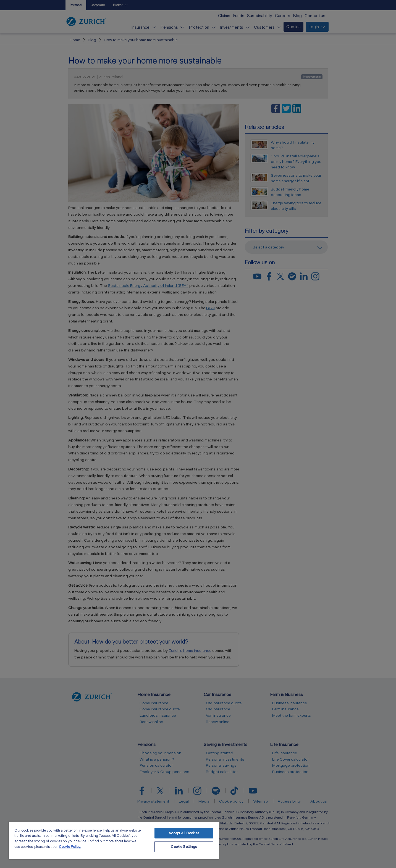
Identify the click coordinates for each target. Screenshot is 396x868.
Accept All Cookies (184, 833)
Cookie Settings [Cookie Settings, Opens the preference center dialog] (184, 847)
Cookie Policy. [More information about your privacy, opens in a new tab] (70, 847)
